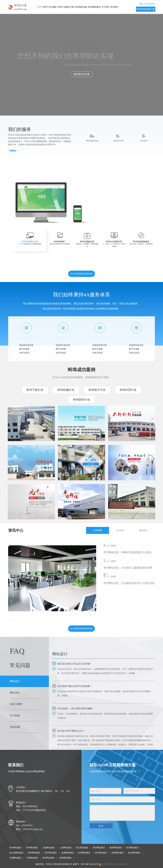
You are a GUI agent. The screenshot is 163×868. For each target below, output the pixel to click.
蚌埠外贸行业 (128, 390)
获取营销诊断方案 (146, 9)
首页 (39, 7)
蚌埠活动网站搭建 (119, 193)
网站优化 (15, 693)
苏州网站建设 (32, 848)
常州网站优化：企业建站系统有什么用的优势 (129, 583)
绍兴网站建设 (101, 853)
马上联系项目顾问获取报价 (81, 274)
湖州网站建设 (65, 858)
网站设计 (15, 681)
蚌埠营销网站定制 (119, 188)
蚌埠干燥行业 (35, 390)
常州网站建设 (15, 848)
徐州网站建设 (34, 853)
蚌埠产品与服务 (50, 7)
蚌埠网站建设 (49, 858)
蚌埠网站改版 (81, 7)
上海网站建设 (65, 848)
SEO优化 (120, 530)
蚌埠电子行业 (97, 390)
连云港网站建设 (16, 853)
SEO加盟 (15, 715)
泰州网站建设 (99, 848)
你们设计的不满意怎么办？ (71, 731)
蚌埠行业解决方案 (66, 7)
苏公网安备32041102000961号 (114, 864)
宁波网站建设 (32, 858)
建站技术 (143, 530)
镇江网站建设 (82, 848)
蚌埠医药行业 (81, 400)
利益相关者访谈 (26, 345)
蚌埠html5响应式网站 (120, 197)
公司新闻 (98, 530)
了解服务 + (13, 151)
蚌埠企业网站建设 (119, 184)
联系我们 (114, 7)
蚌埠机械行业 (66, 390)
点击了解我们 (81, 74)
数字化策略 (24, 349)
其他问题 (15, 727)
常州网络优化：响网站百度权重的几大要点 (128, 552)
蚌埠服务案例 (94, 7)
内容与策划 (24, 353)
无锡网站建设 (49, 848)
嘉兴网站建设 (134, 853)
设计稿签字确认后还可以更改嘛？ (74, 686)
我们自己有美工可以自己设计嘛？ (74, 664)
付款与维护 (16, 704)
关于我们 (105, 7)
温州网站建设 (118, 853)
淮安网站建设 (132, 848)
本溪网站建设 (15, 858)
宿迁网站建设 (51, 853)
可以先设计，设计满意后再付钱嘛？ (76, 709)
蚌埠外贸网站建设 (119, 202)
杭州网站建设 (84, 853)
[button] (93, 217)
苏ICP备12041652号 (90, 864)
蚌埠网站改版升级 (119, 206)
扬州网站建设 (116, 848)
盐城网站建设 (67, 853)
